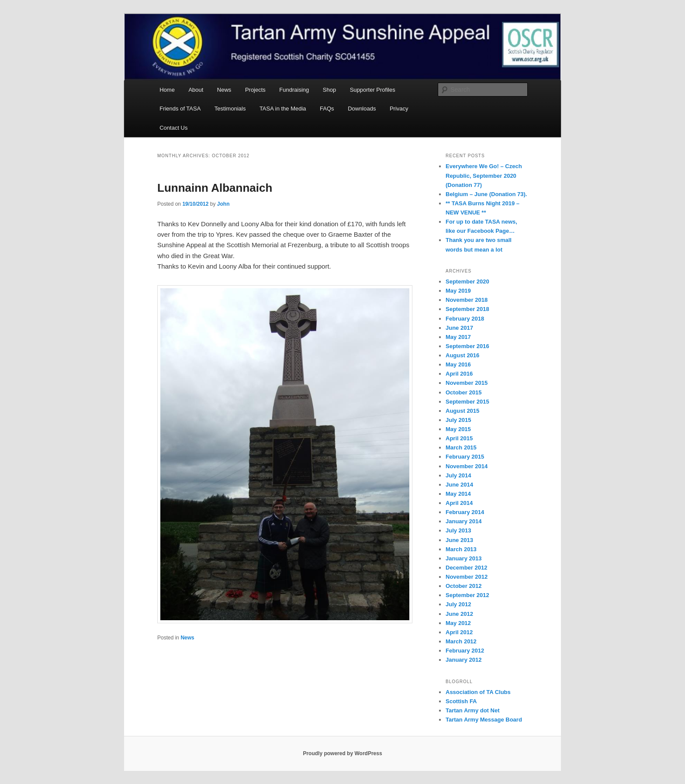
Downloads (362, 109)
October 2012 (464, 586)
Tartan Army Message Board (484, 720)
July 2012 (458, 604)
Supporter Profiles (373, 90)
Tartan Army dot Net (473, 710)
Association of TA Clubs (478, 692)
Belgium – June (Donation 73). (486, 194)
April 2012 (459, 632)
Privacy (399, 109)
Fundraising (294, 90)
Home (167, 90)
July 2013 (458, 530)
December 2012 (466, 568)
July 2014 (458, 475)
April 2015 (459, 438)
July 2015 (458, 420)
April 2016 (459, 374)
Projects (255, 90)
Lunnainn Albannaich (215, 188)
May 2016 (458, 364)
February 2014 (465, 512)
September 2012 (467, 595)
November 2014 (467, 466)
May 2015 (458, 429)
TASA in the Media (283, 109)
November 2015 (467, 383)
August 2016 (462, 355)
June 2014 (459, 485)
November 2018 (467, 300)
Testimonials (230, 109)
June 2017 (459, 328)
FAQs (327, 109)
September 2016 (467, 346)
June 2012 (459, 614)
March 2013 (461, 549)
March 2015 (461, 447)
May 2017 (458, 337)
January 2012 (464, 660)
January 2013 (464, 558)
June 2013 (459, 540)
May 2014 (458, 494)
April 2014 (459, 503)
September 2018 (467, 309)
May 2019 (458, 291)
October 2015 (464, 392)
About (196, 90)
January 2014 (464, 521)
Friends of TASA (180, 109)
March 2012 (461, 641)
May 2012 (458, 623)
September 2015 (467, 402)
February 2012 (465, 651)
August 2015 (462, 411)
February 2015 (465, 457)
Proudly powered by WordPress (342, 753)
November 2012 (467, 577)
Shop (329, 90)
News (224, 90)
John (223, 204)
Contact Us (173, 128)
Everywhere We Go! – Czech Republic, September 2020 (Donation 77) (484, 175)
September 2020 (467, 281)
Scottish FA (461, 701)
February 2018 (465, 319)
